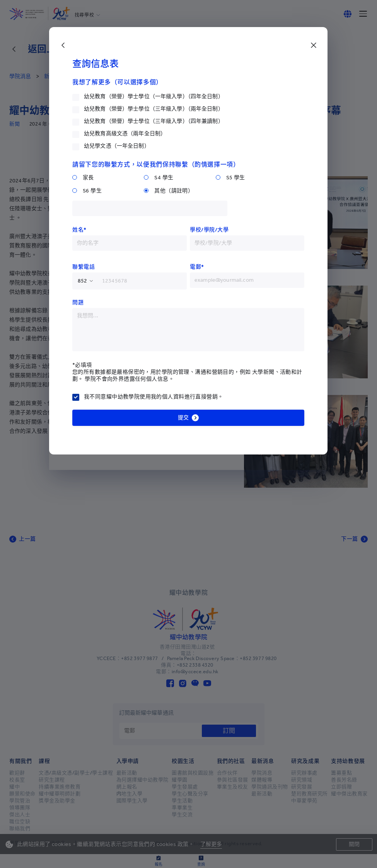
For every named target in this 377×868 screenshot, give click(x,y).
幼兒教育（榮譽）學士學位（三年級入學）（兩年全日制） (154, 109)
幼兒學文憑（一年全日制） (117, 146)
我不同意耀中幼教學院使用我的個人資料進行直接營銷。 (154, 397)
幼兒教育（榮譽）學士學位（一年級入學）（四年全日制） (154, 96)
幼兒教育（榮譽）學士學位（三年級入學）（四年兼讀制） (154, 121)
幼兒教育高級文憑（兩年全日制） (125, 134)
